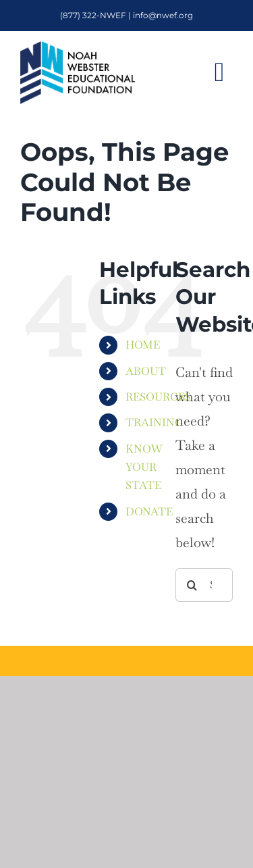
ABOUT (146, 371)
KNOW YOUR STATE (144, 467)
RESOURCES (158, 397)
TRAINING (154, 423)
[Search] (192, 585)
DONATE (149, 512)
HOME (143, 345)
